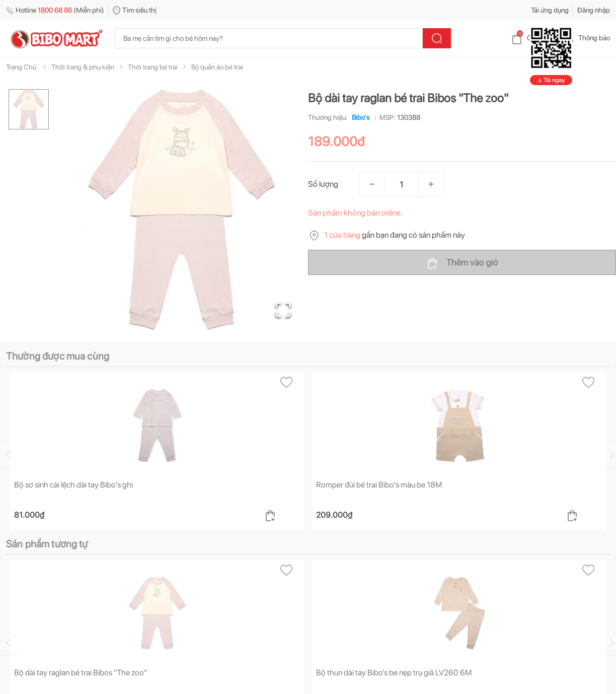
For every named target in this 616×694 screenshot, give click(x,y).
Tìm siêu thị (135, 10)
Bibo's (359, 117)
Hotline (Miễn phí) (55, 10)
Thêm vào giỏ (462, 263)
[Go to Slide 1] (29, 109)
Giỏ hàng (532, 38)
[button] (182, 210)
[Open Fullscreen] (283, 310)
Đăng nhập (594, 10)
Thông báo (586, 38)
